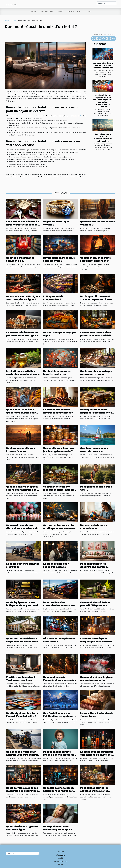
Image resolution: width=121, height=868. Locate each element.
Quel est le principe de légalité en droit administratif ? (57, 374)
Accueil (7, 21)
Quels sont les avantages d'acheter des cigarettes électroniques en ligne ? (22, 791)
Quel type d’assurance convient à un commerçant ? (20, 261)
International (47, 11)
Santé (60, 11)
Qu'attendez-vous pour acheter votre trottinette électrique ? (23, 755)
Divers (89, 11)
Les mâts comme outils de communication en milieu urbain (103, 137)
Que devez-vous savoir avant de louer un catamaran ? (94, 451)
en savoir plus (78, 116)
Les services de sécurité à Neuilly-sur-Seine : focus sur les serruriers (23, 225)
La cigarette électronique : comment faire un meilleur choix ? (97, 755)
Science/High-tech (75, 11)
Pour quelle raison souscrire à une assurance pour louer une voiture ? (60, 605)
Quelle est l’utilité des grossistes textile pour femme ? (21, 413)
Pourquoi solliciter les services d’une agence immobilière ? (94, 791)
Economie (33, 11)
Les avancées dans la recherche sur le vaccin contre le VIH (103, 65)
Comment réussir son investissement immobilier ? (60, 490)
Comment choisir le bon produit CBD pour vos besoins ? (95, 605)
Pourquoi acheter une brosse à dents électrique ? (60, 755)
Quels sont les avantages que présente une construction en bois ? (96, 374)
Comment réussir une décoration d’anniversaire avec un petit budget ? (23, 528)
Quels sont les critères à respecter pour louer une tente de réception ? (22, 642)
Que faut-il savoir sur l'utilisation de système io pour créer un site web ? (60, 716)
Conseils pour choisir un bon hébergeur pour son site (58, 791)
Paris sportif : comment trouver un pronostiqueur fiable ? (97, 299)
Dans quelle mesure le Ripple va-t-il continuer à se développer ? (96, 413)
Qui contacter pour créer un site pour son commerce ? (60, 528)
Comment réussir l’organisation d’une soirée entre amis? (60, 680)
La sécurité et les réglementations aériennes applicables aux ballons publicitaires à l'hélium (103, 101)
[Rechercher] (106, 3)
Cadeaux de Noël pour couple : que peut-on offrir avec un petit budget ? (97, 642)
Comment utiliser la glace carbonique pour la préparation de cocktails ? (97, 680)
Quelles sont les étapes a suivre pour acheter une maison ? (22, 490)
